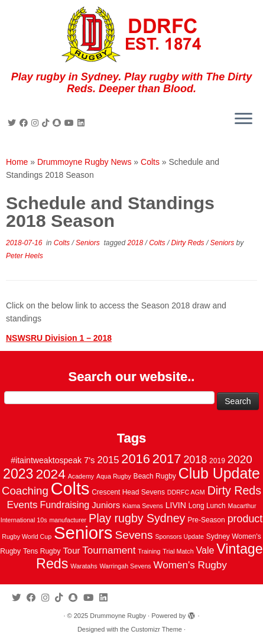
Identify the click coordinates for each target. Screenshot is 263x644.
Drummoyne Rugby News (85, 162)
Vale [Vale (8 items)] (205, 550)
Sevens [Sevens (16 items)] (134, 535)
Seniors (89, 243)
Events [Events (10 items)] (22, 505)
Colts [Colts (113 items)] (70, 489)
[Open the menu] (243, 119)
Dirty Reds (189, 243)
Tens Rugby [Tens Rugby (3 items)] (42, 551)
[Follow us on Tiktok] (47, 123)
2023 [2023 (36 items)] (18, 474)
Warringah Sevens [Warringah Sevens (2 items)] (125, 566)
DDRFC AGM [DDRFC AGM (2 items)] (186, 492)
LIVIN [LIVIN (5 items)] (176, 505)
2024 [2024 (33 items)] (50, 474)
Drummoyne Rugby (118, 616)
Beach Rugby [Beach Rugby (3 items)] (155, 476)
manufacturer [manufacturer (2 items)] (68, 520)
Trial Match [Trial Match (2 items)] (178, 551)
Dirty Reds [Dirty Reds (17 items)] (234, 490)
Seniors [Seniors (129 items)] (83, 533)
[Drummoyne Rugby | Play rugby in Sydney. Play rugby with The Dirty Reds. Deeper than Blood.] (131, 35)
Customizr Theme (156, 629)
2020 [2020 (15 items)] (240, 459)
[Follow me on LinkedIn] (83, 123)
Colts (150, 162)
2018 (137, 243)
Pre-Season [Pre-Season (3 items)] (206, 520)
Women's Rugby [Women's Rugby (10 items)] (190, 565)
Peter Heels (25, 256)
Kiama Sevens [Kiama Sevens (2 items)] (143, 506)
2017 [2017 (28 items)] (167, 459)
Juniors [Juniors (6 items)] (106, 505)
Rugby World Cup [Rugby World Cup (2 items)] (27, 536)
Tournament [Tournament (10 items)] (109, 550)
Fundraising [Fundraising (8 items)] (65, 505)
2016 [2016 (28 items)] (136, 459)
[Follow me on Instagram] (37, 123)
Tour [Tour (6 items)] (71, 551)
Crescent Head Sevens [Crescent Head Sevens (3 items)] (128, 492)
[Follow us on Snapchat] (59, 123)
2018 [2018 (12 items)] (195, 460)
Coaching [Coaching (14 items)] (25, 491)
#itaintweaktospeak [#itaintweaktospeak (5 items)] (46, 460)
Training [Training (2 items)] (149, 551)
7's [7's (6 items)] (90, 460)
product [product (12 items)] (245, 519)
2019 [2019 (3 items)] (217, 461)
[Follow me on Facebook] (25, 123)
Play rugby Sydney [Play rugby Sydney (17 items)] (137, 518)
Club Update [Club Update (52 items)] (219, 473)
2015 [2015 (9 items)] (108, 460)
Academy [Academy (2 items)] (81, 476)
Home (17, 162)
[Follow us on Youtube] (71, 123)
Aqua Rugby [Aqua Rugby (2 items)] (114, 476)
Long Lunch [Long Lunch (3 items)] (207, 506)
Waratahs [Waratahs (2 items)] (84, 566)
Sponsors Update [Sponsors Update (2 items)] (180, 536)
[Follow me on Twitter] (14, 123)
